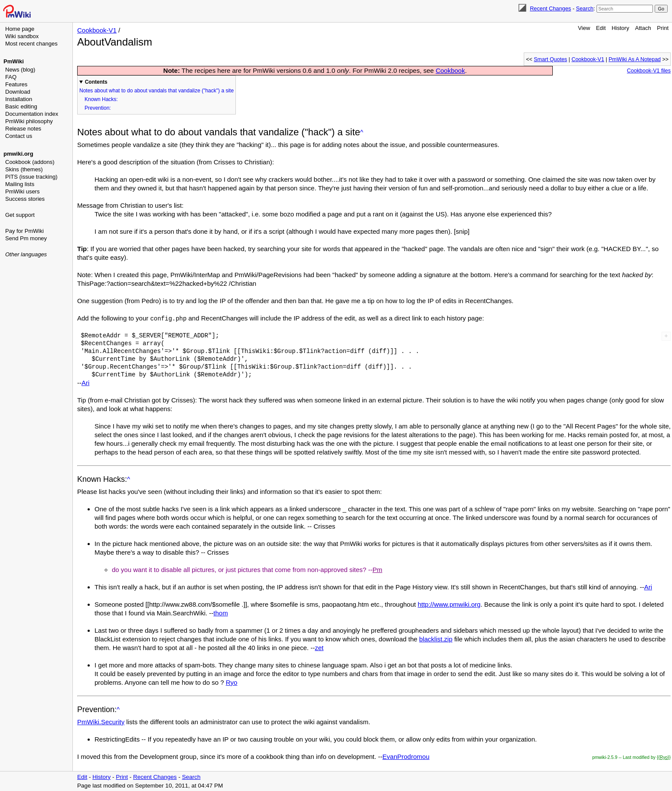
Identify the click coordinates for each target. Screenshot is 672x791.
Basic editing (21, 106)
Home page (20, 29)
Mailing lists (20, 184)
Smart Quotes (550, 59)
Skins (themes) (24, 169)
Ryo (232, 682)
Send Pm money (26, 238)
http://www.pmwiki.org (449, 604)
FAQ (11, 77)
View (584, 28)
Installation (19, 99)
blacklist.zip (436, 639)
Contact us (19, 136)
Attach (643, 28)
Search (584, 8)
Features (16, 84)
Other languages (26, 254)
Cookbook (450, 70)
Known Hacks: (101, 99)
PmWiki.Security (101, 721)
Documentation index (32, 114)
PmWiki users (22, 191)
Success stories (25, 199)
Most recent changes (31, 44)
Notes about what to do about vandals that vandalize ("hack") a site (157, 91)
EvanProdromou (406, 756)
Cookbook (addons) (30, 162)
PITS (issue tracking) (31, 177)
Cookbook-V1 (97, 30)
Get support (20, 215)
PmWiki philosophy (29, 121)
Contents (96, 82)
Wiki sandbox (22, 36)
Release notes (23, 129)
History (620, 28)
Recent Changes (550, 8)
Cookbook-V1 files (649, 71)
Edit (601, 28)
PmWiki (14, 61)
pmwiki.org (18, 154)
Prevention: (98, 108)
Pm (377, 569)
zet (319, 647)
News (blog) (20, 70)
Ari (85, 382)
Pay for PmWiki (24, 231)
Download (18, 92)
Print (663, 28)
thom (220, 613)
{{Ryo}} (664, 757)
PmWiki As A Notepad (635, 59)
